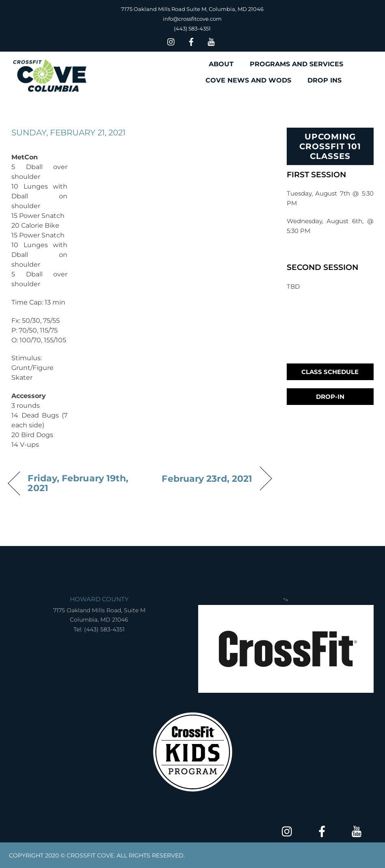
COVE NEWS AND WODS (248, 80)
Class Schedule (330, 372)
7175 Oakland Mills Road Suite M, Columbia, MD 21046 (192, 9)
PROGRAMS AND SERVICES (296, 64)
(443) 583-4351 (192, 28)
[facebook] (191, 41)
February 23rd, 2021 (207, 479)
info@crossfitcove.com (192, 19)
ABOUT (221, 64)
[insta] (171, 41)
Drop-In (330, 397)
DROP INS (324, 80)
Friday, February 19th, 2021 (78, 483)
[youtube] (211, 41)
